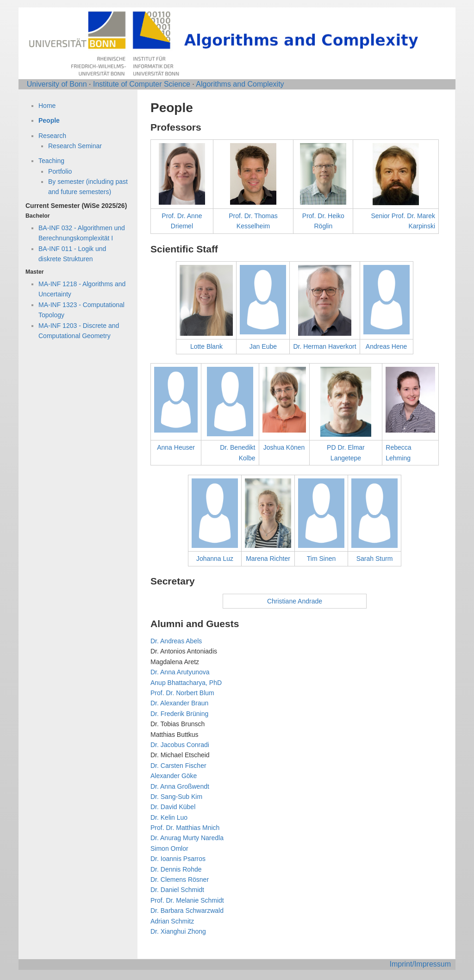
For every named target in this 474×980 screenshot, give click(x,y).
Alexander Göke (174, 776)
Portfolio (60, 171)
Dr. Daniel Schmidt (177, 890)
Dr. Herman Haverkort (324, 346)
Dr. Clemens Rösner (180, 879)
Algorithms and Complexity (240, 84)
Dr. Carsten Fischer (178, 766)
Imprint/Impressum (420, 964)
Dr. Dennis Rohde (176, 869)
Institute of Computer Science (142, 84)
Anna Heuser (176, 447)
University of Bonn (57, 84)
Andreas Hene (387, 346)
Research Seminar (75, 146)
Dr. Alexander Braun (179, 703)
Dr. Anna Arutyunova (180, 672)
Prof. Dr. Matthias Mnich (185, 828)
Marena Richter (268, 559)
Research (52, 136)
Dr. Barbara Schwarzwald (187, 911)
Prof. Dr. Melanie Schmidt (187, 900)
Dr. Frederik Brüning (179, 714)
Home (47, 106)
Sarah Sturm (375, 559)
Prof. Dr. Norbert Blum (182, 693)
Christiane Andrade (295, 601)
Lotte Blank (206, 346)
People (49, 120)
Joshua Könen (284, 447)
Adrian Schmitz (172, 921)
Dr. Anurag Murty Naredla (187, 838)
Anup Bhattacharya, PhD (186, 683)
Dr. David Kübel (173, 807)
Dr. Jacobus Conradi (180, 745)
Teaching (51, 161)
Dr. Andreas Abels (176, 641)
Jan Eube (263, 346)
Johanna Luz (215, 559)
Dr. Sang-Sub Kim (176, 797)
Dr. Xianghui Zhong (178, 931)
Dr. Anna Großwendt (180, 786)
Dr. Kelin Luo (169, 817)
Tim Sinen (321, 559)
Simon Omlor (169, 848)
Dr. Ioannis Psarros (178, 859)
